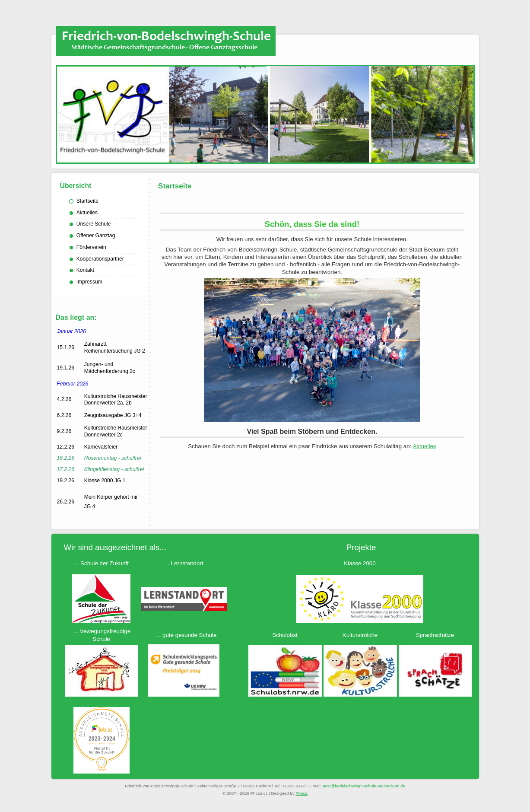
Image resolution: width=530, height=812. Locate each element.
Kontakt (85, 270)
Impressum (89, 282)
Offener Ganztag (96, 236)
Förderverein (91, 247)
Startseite (87, 201)
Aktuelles (87, 213)
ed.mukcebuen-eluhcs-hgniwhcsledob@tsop (364, 786)
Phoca (301, 793)
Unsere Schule (94, 224)
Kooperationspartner (100, 259)
